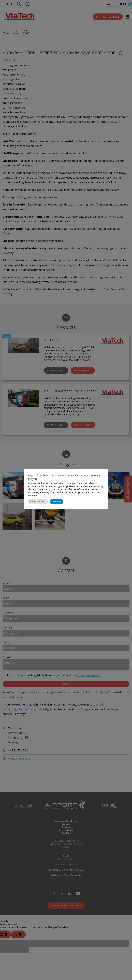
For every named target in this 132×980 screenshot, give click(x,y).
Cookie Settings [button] (38, 502)
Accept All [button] (57, 502)
